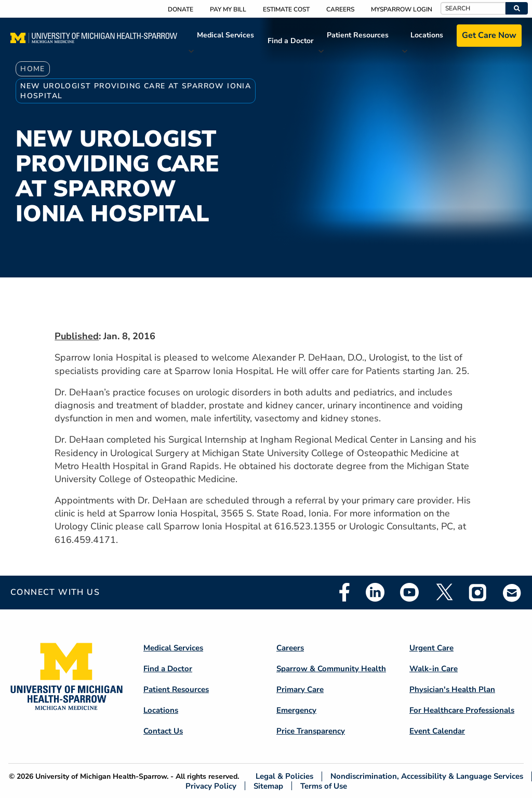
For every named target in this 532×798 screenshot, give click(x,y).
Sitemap (268, 786)
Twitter (444, 592)
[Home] (94, 41)
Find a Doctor (290, 41)
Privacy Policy (211, 786)
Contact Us (163, 731)
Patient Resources (358, 35)
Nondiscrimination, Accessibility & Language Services (427, 776)
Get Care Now (489, 35)
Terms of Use (324, 786)
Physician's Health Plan (452, 689)
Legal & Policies (284, 776)
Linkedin (375, 592)
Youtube (409, 592)
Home (33, 69)
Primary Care (300, 689)
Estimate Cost (286, 9)
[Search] (473, 8)
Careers (340, 9)
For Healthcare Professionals (462, 710)
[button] (517, 8)
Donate (181, 9)
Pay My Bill (228, 9)
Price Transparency (311, 731)
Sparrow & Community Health (331, 669)
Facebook (344, 592)
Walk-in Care (434, 669)
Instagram (478, 592)
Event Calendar (437, 731)
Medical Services (225, 35)
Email (512, 593)
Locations (427, 35)
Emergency (296, 710)
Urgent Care (431, 648)
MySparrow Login (402, 9)
